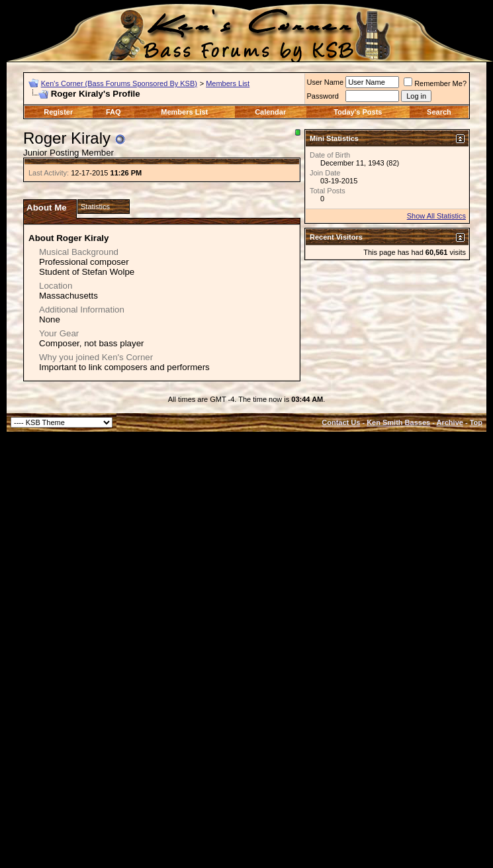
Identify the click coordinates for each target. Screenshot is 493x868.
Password (323, 96)
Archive (450, 422)
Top (476, 422)
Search (439, 112)
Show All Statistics (436, 216)
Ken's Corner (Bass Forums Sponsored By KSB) (119, 83)
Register (58, 112)
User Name (326, 82)
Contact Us (341, 422)
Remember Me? (435, 83)
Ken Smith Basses (398, 422)
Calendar (270, 112)
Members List (228, 83)
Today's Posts (358, 112)
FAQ (113, 112)
